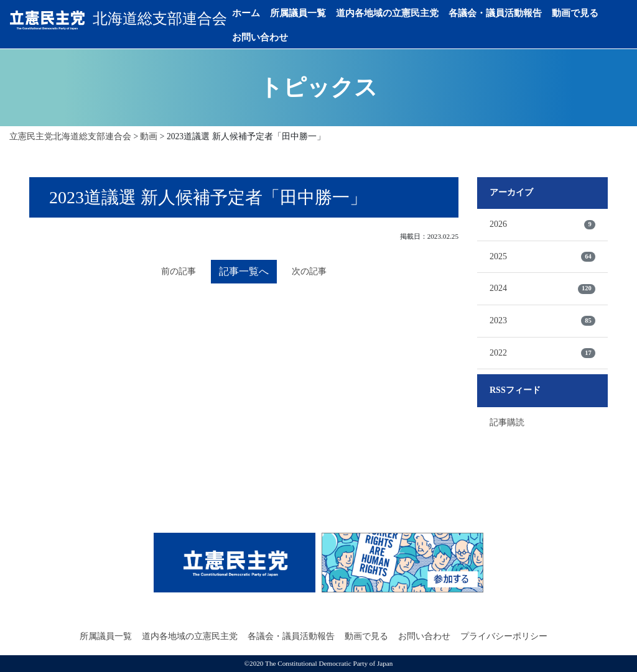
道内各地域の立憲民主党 (387, 13)
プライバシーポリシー (504, 636)
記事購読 (507, 422)
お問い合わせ (260, 37)
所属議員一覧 (298, 13)
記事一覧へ (244, 271)
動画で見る (575, 13)
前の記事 (179, 271)
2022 (542, 353)
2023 (542, 321)
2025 (542, 257)
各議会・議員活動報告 (495, 13)
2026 (542, 224)
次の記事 (309, 271)
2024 (542, 288)
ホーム (246, 13)
